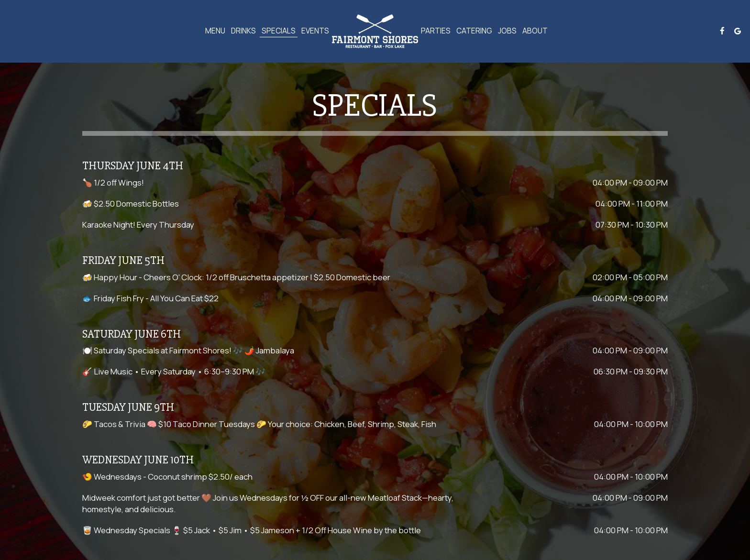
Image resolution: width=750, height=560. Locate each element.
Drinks (243, 31)
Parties (436, 31)
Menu (215, 31)
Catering (474, 31)
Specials (279, 31)
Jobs (507, 31)
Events (315, 31)
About (535, 31)
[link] (375, 31)
